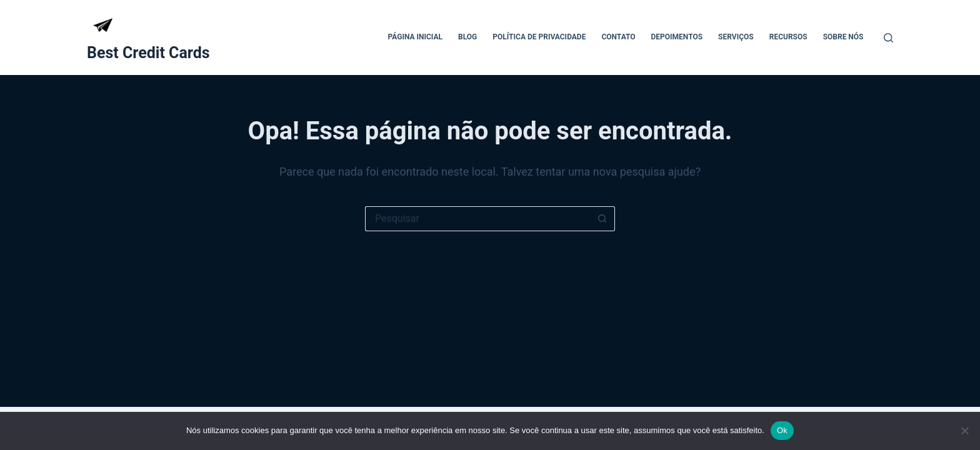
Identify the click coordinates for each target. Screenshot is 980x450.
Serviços (736, 37)
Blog (467, 37)
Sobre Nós (843, 37)
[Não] (964, 431)
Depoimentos (677, 37)
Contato (618, 37)
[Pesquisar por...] (477, 219)
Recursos (788, 37)
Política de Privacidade (539, 37)
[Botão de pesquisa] (602, 219)
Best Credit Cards (148, 53)
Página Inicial (415, 37)
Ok (782, 430)
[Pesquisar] (888, 38)
